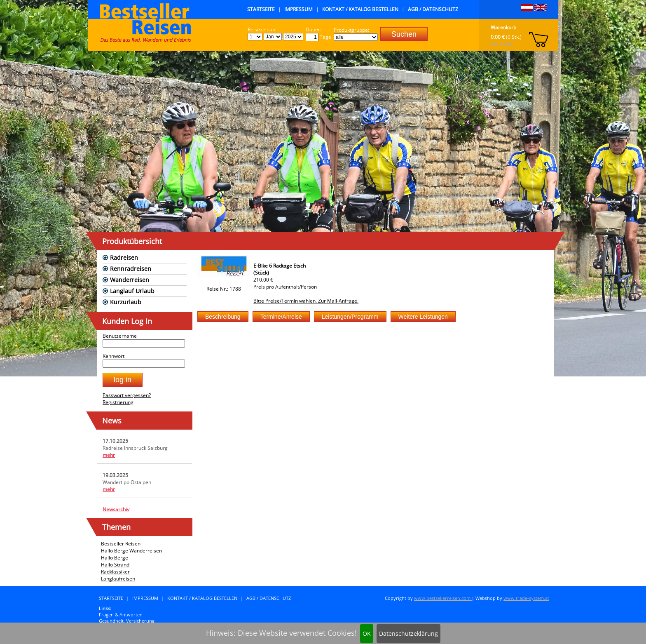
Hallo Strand (115, 565)
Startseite (261, 9)
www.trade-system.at (526, 598)
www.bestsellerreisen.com (443, 598)
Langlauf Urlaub (132, 291)
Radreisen (124, 257)
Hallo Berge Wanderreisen (131, 551)
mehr (109, 455)
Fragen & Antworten (121, 615)
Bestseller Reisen (121, 544)
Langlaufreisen (118, 579)
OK (367, 633)
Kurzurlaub (126, 302)
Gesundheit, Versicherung (127, 621)
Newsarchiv (116, 509)
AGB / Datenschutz (433, 9)
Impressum (298, 9)
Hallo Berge (115, 558)
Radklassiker (115, 572)
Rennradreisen (131, 269)
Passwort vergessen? (127, 395)
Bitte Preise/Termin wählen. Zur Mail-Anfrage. (306, 301)
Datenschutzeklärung (408, 633)
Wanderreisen (130, 280)
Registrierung (118, 402)
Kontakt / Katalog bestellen (360, 9)
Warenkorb (503, 27)
